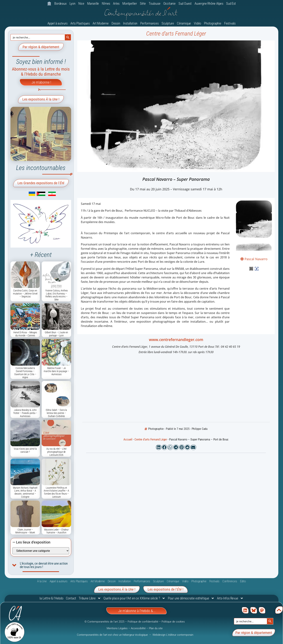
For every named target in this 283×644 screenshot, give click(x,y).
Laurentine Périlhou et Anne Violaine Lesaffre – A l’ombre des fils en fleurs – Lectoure (56, 492)
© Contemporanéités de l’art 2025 (105, 622)
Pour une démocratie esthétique (191, 598)
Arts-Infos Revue (230, 598)
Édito (243, 581)
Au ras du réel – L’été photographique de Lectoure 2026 (56, 452)
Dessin (116, 23)
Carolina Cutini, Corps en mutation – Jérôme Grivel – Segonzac (25, 294)
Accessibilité (138, 628)
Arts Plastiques (80, 23)
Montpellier (130, 4)
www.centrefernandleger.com (176, 340)
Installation (130, 23)
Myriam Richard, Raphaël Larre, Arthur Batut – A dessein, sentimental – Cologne (25, 492)
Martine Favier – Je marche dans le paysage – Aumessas (56, 371)
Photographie (213, 23)
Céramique (184, 23)
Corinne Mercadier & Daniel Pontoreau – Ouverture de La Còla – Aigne (25, 373)
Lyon (72, 4)
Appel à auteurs (57, 23)
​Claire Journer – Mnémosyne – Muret (25, 531)
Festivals (230, 23)
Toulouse (154, 4)
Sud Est (231, 4)
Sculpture (168, 23)
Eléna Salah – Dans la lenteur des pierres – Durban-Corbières (56, 413)
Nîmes (106, 4)
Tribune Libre (90, 598)
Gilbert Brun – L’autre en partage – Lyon (56, 334)
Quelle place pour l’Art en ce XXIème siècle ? (134, 598)
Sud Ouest (185, 4)
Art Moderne (101, 23)
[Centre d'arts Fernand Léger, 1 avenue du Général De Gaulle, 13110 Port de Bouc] (176, 389)
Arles (116, 4)
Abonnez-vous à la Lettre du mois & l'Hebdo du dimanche (41, 72)
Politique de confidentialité (143, 622)
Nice (81, 4)
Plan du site (156, 628)
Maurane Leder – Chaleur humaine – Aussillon (56, 531)
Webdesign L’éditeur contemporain (173, 635)
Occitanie (169, 4)
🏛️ (49, 4)
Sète (143, 4)
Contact (71, 598)
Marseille (93, 4)
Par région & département (41, 47)
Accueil (128, 439)
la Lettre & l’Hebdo (51, 598)
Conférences (230, 581)
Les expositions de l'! (166, 589)
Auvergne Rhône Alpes (209, 4)
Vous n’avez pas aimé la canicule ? (25, 450)
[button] (159, 447)
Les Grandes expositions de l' (41, 183)
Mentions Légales (117, 628)
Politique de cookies (173, 622)
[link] (27, 195)
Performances (149, 23)
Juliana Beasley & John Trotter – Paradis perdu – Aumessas (25, 413)
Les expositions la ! (41, 99)
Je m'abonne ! (41, 82)
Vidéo (197, 23)
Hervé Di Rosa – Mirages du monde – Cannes (25, 334)
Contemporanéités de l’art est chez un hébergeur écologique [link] (113, 635)
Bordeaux (60, 4)
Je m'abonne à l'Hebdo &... (137, 611)
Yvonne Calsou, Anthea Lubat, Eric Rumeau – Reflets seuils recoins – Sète (56, 295)
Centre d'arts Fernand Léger (176, 34)
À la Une (42, 581)
